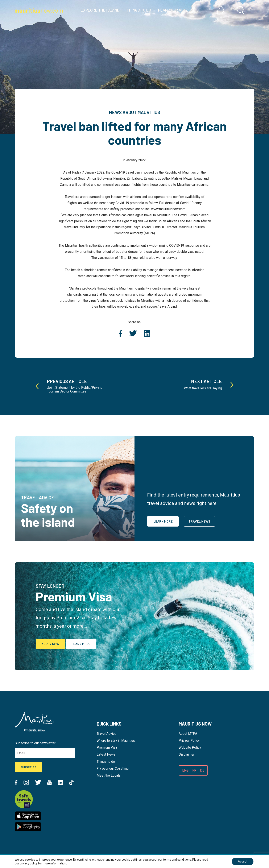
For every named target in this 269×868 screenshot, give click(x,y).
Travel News (199, 521)
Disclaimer (187, 754)
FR (194, 770)
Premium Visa (107, 747)
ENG (185, 770)
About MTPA (188, 734)
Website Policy (190, 747)
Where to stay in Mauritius (116, 741)
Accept (242, 861)
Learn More (163, 521)
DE (202, 770)
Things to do (106, 762)
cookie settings (132, 860)
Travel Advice (107, 734)
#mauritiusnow (34, 730)
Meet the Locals (109, 775)
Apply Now (50, 644)
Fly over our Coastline (113, 769)
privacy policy (29, 863)
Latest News (106, 754)
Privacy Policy (189, 741)
